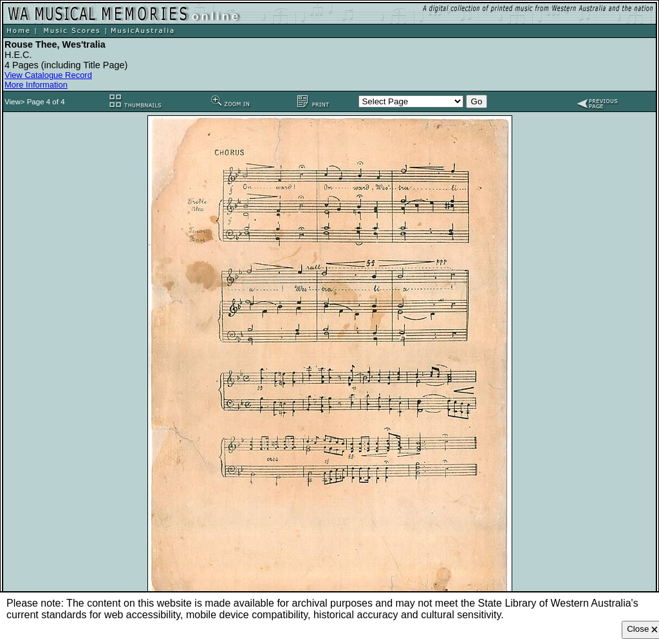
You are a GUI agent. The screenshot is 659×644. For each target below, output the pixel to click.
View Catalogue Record (48, 75)
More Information (36, 85)
